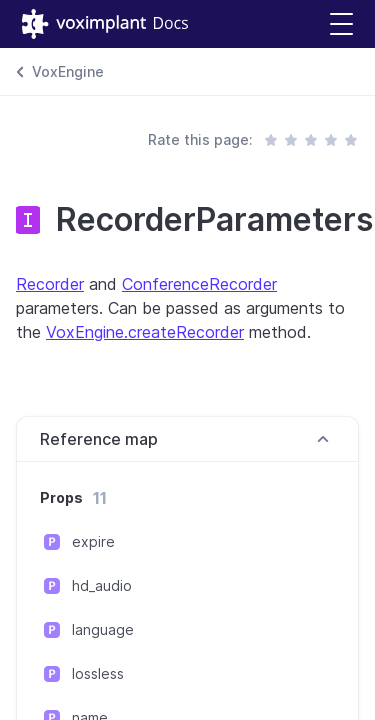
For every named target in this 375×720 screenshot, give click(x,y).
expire (93, 541)
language (103, 629)
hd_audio (102, 585)
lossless (98, 673)
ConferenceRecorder (199, 284)
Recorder (50, 284)
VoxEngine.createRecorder (145, 332)
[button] (341, 24)
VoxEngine (68, 71)
